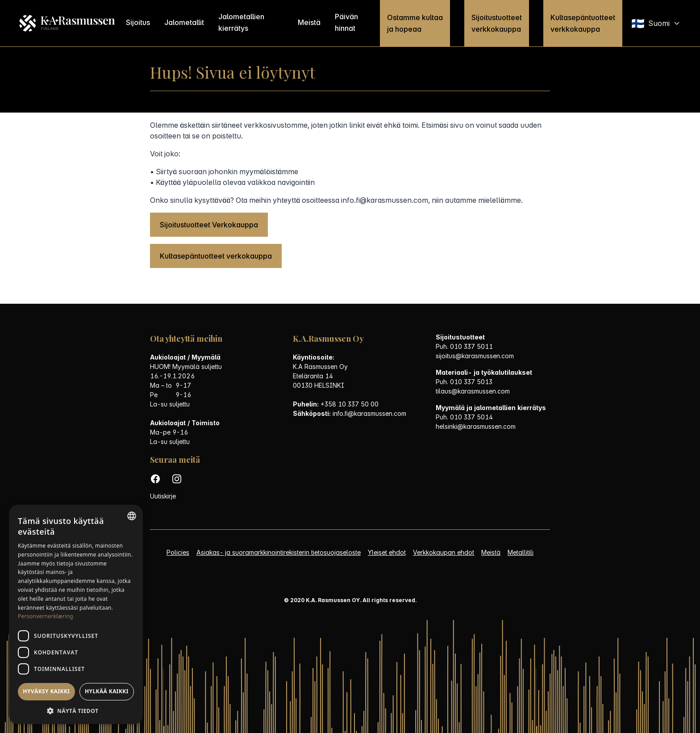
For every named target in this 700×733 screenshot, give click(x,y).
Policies (178, 552)
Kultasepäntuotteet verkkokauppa (583, 23)
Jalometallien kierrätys (242, 22)
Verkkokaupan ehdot (444, 552)
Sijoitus (138, 22)
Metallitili (521, 552)
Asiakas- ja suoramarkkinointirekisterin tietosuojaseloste (279, 552)
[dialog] (76, 614)
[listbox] (132, 516)
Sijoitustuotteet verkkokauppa (497, 23)
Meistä (309, 22)
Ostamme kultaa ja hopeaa (415, 23)
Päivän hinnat (346, 22)
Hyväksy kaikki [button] (46, 691)
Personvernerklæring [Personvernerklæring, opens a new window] (46, 616)
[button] (76, 711)
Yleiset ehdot (387, 552)
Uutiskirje (163, 496)
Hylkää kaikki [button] (107, 691)
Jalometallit (185, 22)
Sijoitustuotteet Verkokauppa (209, 225)
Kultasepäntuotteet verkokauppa (216, 256)
